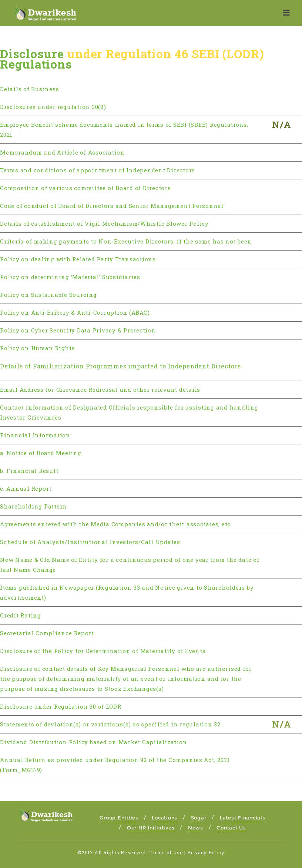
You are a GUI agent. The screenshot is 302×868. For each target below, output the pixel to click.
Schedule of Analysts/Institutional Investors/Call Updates (90, 542)
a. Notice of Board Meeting (41, 453)
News (196, 828)
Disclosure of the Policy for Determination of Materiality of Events (103, 651)
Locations (165, 818)
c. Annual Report (26, 488)
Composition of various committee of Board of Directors (85, 188)
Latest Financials (243, 818)
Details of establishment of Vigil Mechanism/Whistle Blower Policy (104, 223)
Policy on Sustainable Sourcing (48, 295)
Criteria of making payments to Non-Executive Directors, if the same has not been (126, 241)
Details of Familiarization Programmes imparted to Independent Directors (120, 366)
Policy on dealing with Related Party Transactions (78, 259)
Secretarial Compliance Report (47, 633)
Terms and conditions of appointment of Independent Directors (98, 170)
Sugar (199, 818)
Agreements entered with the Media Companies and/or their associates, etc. (116, 524)
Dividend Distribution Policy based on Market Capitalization (93, 742)
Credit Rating (21, 615)
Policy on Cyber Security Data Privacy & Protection (78, 330)
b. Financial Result (29, 471)
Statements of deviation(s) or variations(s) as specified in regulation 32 (110, 724)
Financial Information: (36, 435)
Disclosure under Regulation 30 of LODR (61, 706)
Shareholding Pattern (33, 506)
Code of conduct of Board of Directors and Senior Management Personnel (112, 206)
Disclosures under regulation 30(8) (53, 107)
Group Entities (119, 818)
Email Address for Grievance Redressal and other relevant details (100, 390)
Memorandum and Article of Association (62, 152)
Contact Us (231, 828)
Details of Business (29, 89)
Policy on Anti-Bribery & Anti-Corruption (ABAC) (75, 312)
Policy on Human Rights (38, 348)
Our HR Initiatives (151, 828)
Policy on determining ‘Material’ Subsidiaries (70, 277)
